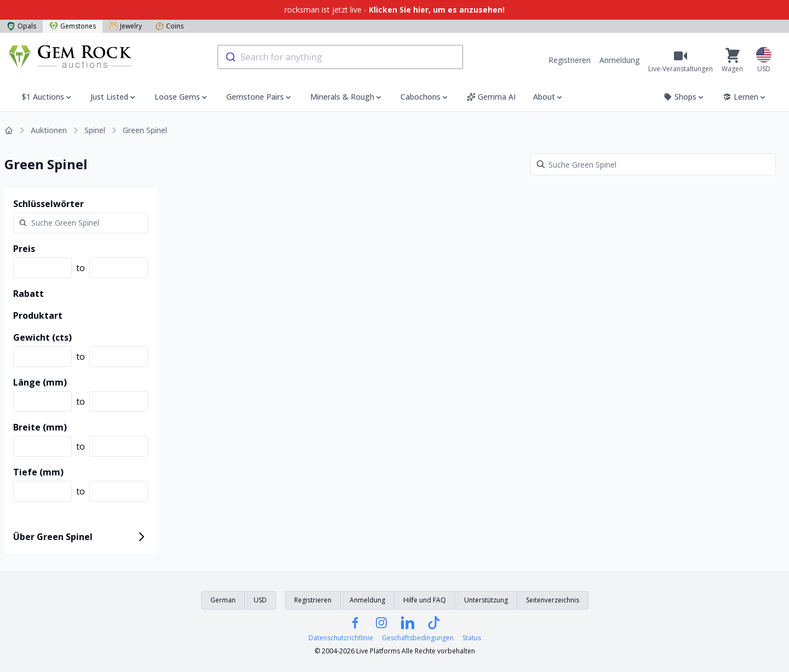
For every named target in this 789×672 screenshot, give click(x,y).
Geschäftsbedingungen (418, 638)
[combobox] (340, 57)
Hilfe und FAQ (425, 600)
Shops (684, 97)
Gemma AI (491, 97)
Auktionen (49, 130)
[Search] (653, 164)
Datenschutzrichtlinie (341, 638)
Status (472, 638)
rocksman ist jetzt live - (395, 10)
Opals (21, 26)
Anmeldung (619, 60)
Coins (169, 26)
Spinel (95, 130)
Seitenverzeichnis (553, 600)
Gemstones (73, 26)
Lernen (745, 97)
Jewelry (125, 26)
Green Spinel (145, 130)
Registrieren (570, 60)
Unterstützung (486, 600)
